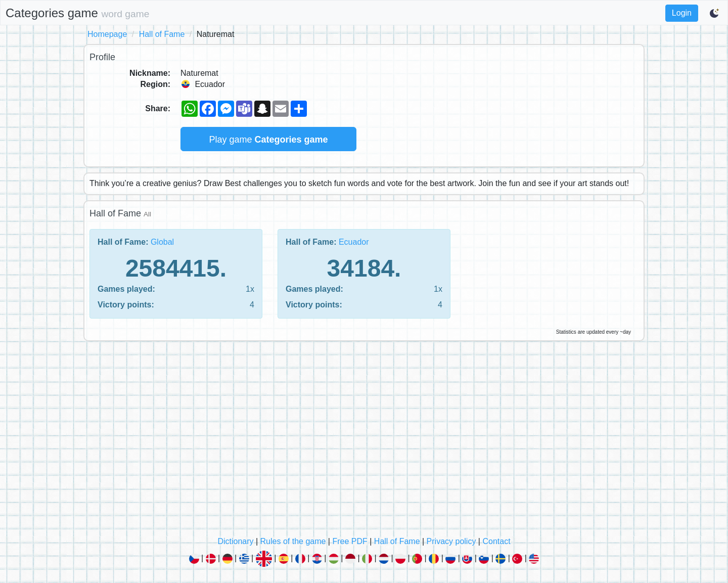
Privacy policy (451, 541)
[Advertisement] (364, 441)
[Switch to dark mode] (715, 13)
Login (682, 13)
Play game (268, 140)
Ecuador (354, 242)
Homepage (107, 34)
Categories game (77, 13)
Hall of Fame (162, 34)
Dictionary (235, 541)
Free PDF (350, 541)
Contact (496, 541)
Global (162, 242)
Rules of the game (293, 541)
